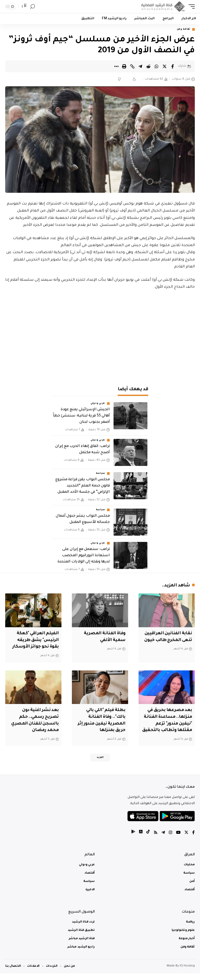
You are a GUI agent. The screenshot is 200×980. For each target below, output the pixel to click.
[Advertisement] (100, 336)
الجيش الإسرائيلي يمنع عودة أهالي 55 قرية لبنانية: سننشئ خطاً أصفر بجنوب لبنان (81, 417)
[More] (116, 66)
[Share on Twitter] (165, 66)
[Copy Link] (132, 66)
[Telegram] (162, 840)
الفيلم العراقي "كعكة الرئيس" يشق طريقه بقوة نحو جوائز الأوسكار (34, 640)
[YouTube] (178, 840)
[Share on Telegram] (140, 66)
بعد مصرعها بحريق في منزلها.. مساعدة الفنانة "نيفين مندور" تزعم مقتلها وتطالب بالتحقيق (167, 722)
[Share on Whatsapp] (157, 66)
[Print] (124, 66)
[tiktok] (147, 840)
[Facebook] (193, 840)
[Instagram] (170, 840)
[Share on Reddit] (148, 66)
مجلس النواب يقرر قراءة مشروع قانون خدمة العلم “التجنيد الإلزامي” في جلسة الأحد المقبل (83, 486)
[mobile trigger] (190, 7)
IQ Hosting (187, 973)
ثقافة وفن (184, 29)
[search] (33, 7)
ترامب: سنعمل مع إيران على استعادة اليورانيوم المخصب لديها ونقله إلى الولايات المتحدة (84, 556)
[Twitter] (186, 840)
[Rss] (154, 840)
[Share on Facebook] (173, 66)
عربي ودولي (98, 404)
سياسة (101, 474)
